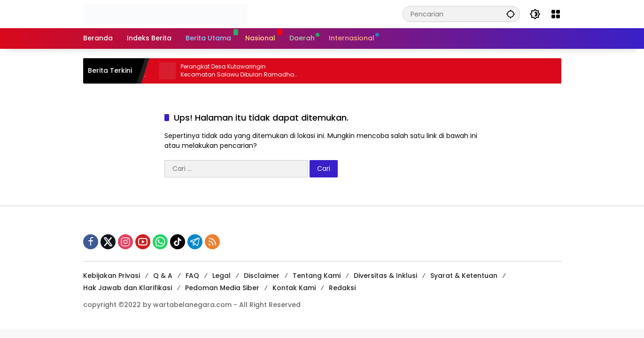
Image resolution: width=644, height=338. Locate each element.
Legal (221, 276)
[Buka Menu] (556, 14)
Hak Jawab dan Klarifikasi (128, 288)
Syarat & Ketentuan (464, 276)
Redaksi (342, 288)
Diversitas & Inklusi (385, 276)
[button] (511, 14)
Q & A (163, 276)
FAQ (192, 276)
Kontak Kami (294, 288)
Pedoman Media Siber (222, 288)
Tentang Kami (317, 276)
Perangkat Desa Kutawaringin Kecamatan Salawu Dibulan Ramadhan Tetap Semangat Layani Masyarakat (244, 71)
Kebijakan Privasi (112, 276)
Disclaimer (262, 276)
